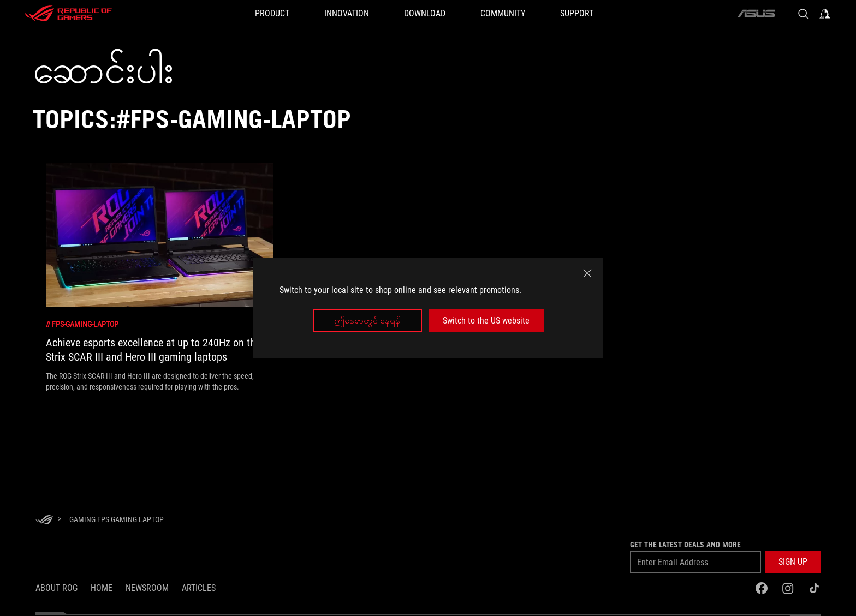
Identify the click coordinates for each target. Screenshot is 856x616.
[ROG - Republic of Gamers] (68, 14)
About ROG (57, 588)
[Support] (577, 14)
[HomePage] (44, 520)
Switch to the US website (486, 321)
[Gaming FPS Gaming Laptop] (117, 519)
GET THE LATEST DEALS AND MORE (685, 545)
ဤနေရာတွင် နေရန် (367, 321)
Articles (199, 588)
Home (102, 588)
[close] (587, 273)
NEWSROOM (147, 588)
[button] (793, 562)
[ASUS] (756, 14)
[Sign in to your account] (825, 14)
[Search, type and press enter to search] (803, 14)
